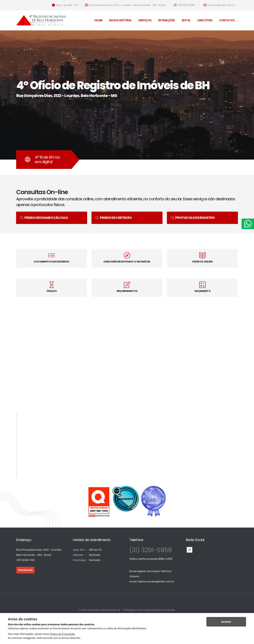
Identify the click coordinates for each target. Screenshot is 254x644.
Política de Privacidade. (62, 634)
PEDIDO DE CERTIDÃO (114, 218)
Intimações (167, 20)
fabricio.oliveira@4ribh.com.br (157, 582)
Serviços (145, 20)
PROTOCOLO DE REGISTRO (193, 218)
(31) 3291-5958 (184, 5)
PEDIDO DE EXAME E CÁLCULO (44, 218)
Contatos (227, 20)
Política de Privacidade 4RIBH (148, 559)
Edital (186, 20)
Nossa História (120, 20)
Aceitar (226, 622)
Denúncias (26, 570)
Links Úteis (205, 20)
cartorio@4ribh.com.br (219, 5)
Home (98, 20)
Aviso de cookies (23, 619)
